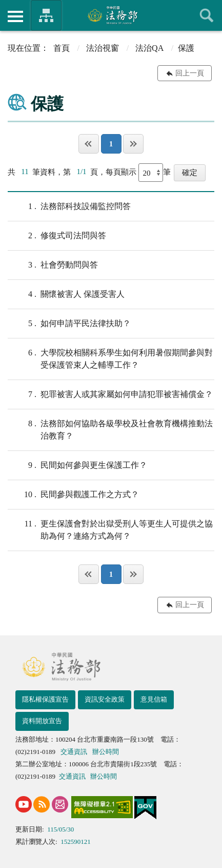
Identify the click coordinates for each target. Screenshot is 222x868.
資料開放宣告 (42, 721)
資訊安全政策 (105, 699)
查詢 (207, 15)
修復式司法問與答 (57, 236)
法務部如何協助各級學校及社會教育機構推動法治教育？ (110, 429)
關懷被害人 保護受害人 (66, 294)
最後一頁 (133, 144)
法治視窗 (103, 48)
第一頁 (89, 144)
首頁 (62, 48)
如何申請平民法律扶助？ (69, 324)
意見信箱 (154, 699)
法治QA (149, 48)
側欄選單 (15, 16)
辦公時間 (106, 752)
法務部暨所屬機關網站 (46, 15)
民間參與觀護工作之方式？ (73, 495)
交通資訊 (74, 752)
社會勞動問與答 (53, 265)
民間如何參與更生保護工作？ (77, 465)
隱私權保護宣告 (45, 699)
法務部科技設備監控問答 (69, 206)
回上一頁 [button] (190, 73)
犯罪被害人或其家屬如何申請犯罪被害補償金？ (110, 394)
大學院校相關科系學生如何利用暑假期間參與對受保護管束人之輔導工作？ (110, 358)
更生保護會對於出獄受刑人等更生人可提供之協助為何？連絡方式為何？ (110, 529)
